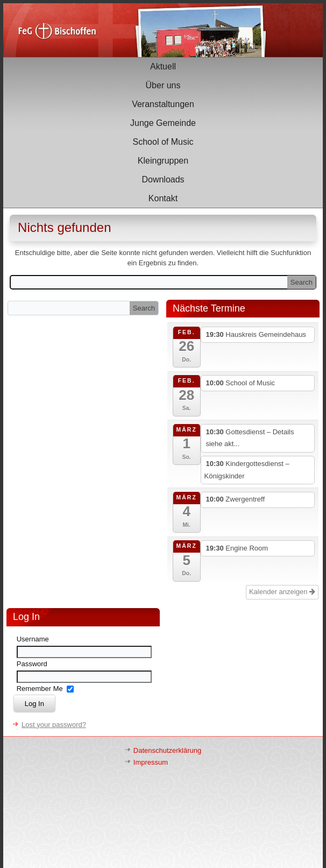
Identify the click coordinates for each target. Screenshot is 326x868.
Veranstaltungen (163, 104)
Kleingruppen (163, 161)
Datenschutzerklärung (167, 750)
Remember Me (40, 689)
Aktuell (163, 66)
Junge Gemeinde (163, 123)
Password (32, 664)
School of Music (163, 142)
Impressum (151, 762)
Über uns (163, 85)
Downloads (163, 179)
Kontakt (163, 198)
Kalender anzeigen (282, 592)
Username (33, 639)
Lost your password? (54, 725)
